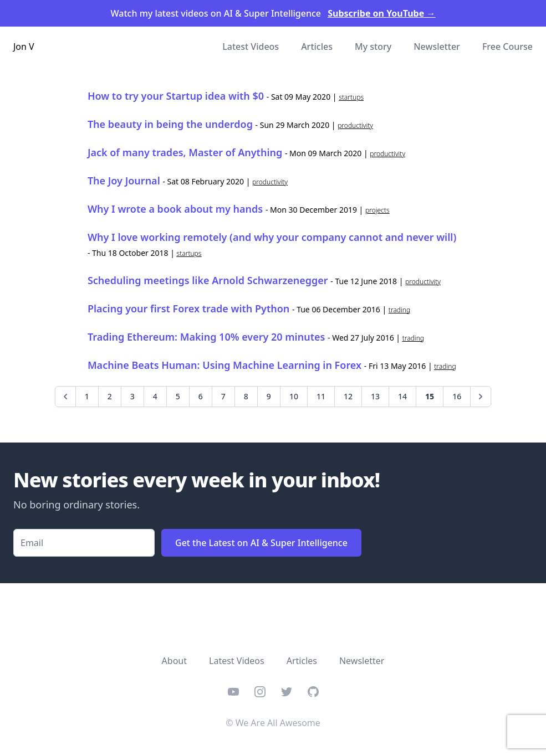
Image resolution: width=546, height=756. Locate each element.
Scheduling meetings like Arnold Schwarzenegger (208, 280)
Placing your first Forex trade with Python (188, 308)
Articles (317, 47)
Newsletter (437, 47)
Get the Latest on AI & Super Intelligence (261, 543)
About (174, 661)
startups (351, 97)
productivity (355, 125)
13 (375, 396)
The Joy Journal (124, 181)
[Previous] (65, 397)
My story (373, 47)
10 (294, 396)
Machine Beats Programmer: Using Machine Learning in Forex (224, 365)
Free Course (507, 47)
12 (348, 396)
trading (399, 310)
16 (457, 396)
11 (321, 396)
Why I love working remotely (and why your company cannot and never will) (272, 237)
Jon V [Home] (24, 47)
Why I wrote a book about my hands (175, 209)
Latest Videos (251, 47)
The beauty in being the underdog (170, 124)
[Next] (481, 397)
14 (402, 396)
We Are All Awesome (278, 723)
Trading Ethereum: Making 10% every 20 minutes (206, 337)
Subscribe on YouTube (381, 13)
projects (377, 210)
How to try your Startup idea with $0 (176, 96)
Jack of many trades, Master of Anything (185, 152)
